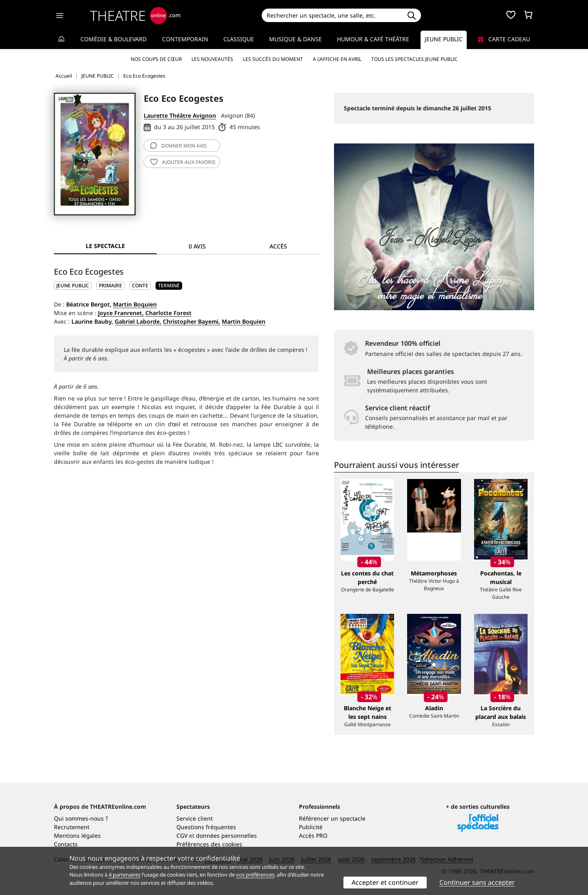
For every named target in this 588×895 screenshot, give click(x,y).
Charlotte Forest (168, 313)
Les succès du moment (273, 59)
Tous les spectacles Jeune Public (414, 59)
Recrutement (72, 827)
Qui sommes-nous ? (81, 818)
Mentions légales (77, 836)
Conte (140, 285)
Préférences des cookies (209, 844)
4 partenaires (125, 875)
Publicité (311, 827)
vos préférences (255, 875)
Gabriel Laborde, (138, 321)
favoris (183, 162)
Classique (239, 39)
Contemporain (185, 39)
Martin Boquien (135, 304)
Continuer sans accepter (477, 882)
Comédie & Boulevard (114, 39)
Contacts (66, 844)
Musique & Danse (295, 39)
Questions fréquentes (206, 827)
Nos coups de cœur (156, 59)
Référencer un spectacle (332, 818)
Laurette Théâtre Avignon (180, 115)
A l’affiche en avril (337, 59)
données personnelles (226, 836)
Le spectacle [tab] (105, 246)
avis (179, 146)
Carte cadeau (504, 39)
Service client (195, 818)
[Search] (332, 15)
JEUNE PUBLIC (73, 285)
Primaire (110, 285)
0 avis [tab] (197, 246)
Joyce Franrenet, (121, 313)
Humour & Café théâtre (373, 39)
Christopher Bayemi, (192, 321)
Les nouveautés (212, 59)
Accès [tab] (278, 246)
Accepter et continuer (385, 882)
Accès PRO (313, 836)
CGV (182, 836)
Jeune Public (444, 39)
